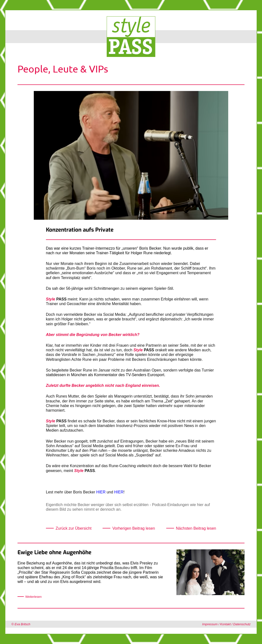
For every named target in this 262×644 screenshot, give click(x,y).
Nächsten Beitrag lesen (196, 528)
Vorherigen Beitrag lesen (134, 528)
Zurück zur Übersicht (74, 528)
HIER (101, 492)
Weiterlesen (33, 597)
